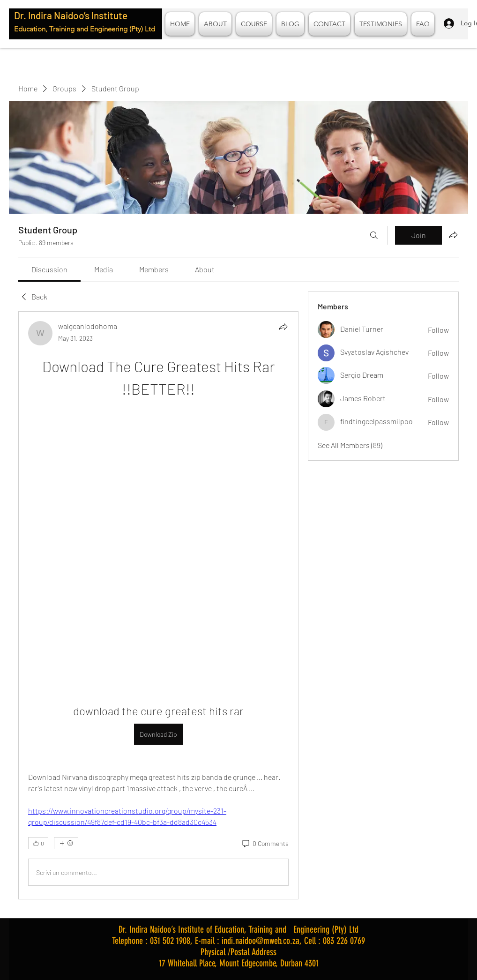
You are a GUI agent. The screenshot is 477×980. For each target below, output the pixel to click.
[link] (49, 269)
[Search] (374, 235)
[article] (158, 605)
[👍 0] (38, 843)
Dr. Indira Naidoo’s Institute (71, 15)
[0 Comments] (265, 844)
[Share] (283, 327)
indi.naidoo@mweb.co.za (261, 941)
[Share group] (453, 235)
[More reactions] (66, 843)
